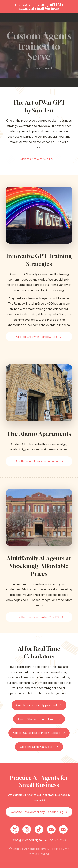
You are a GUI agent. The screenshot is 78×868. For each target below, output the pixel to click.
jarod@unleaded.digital (27, 840)
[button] (39, 159)
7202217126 (58, 840)
